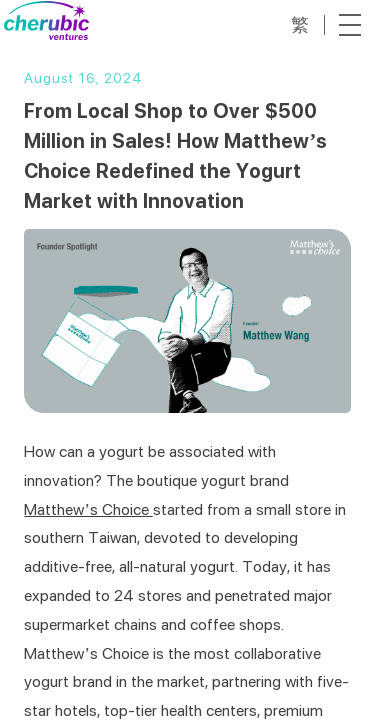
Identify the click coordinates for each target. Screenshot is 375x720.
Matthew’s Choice (88, 509)
